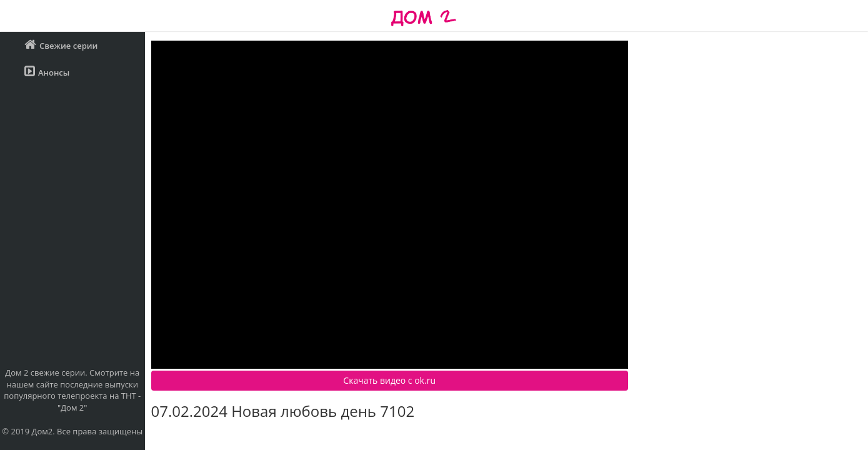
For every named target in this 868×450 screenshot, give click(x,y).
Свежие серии (61, 45)
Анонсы (47, 72)
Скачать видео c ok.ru (389, 380)
